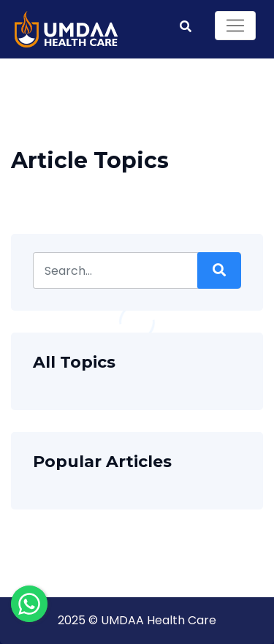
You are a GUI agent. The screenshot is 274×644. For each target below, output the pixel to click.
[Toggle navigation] (235, 26)
